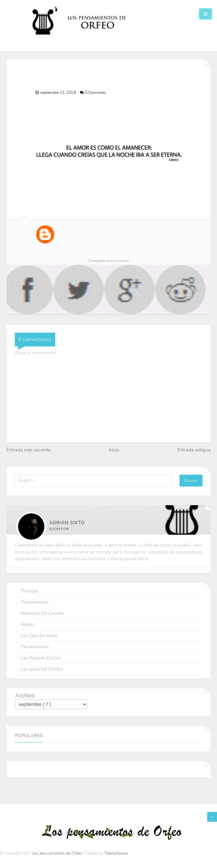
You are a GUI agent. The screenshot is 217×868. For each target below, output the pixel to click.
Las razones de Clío (41, 658)
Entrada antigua (194, 450)
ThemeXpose (116, 853)
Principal (29, 591)
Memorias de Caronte (42, 614)
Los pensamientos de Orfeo (57, 853)
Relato (27, 625)
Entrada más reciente (29, 450)
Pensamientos (35, 602)
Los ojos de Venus (39, 636)
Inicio (114, 450)
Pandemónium (35, 647)
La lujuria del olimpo (42, 669)
